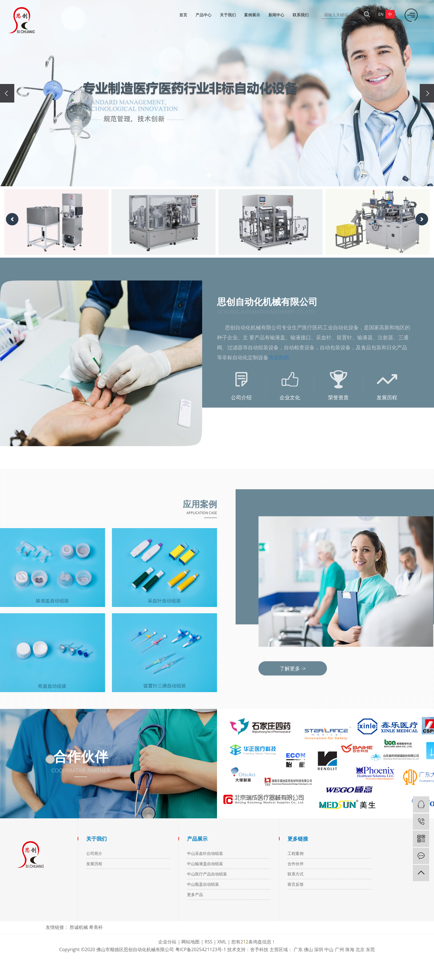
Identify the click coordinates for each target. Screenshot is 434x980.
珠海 (350, 949)
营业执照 (279, 357)
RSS (209, 942)
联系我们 (301, 15)
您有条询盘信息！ (253, 942)
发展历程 (94, 864)
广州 (339, 949)
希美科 (96, 927)
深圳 (319, 949)
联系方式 (296, 874)
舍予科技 (259, 949)
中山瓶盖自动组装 (203, 884)
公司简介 (94, 853)
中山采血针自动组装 (205, 853)
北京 (360, 949)
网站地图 (190, 942)
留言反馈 (296, 884)
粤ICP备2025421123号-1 (201, 949)
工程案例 (296, 853)
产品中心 (204, 15)
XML (222, 942)
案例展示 (252, 15)
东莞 (370, 949)
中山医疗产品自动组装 (207, 874)
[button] (209, 175)
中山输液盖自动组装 (205, 864)
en (381, 14)
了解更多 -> (293, 668)
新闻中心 (276, 15)
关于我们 (228, 15)
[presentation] (7, 93)
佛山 (308, 949)
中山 (329, 949)
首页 (183, 15)
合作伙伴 (296, 864)
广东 (298, 949)
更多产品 (195, 894)
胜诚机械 (79, 927)
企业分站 (167, 942)
